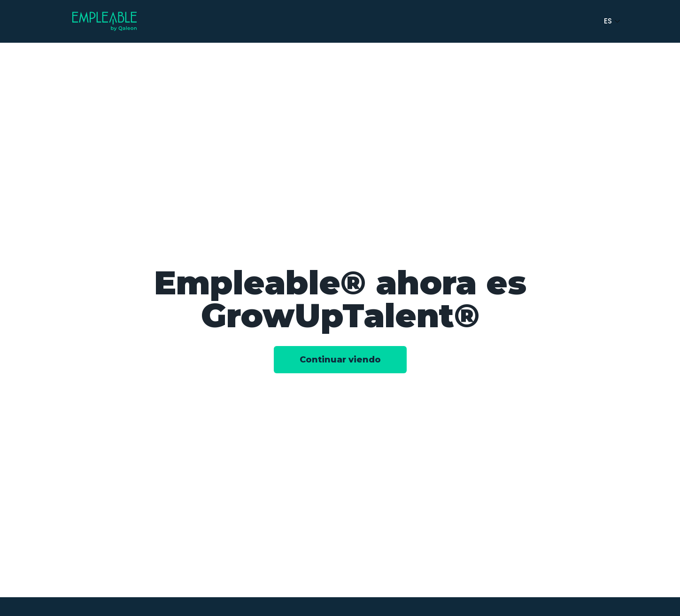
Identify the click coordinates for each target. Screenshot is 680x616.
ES (613, 21)
